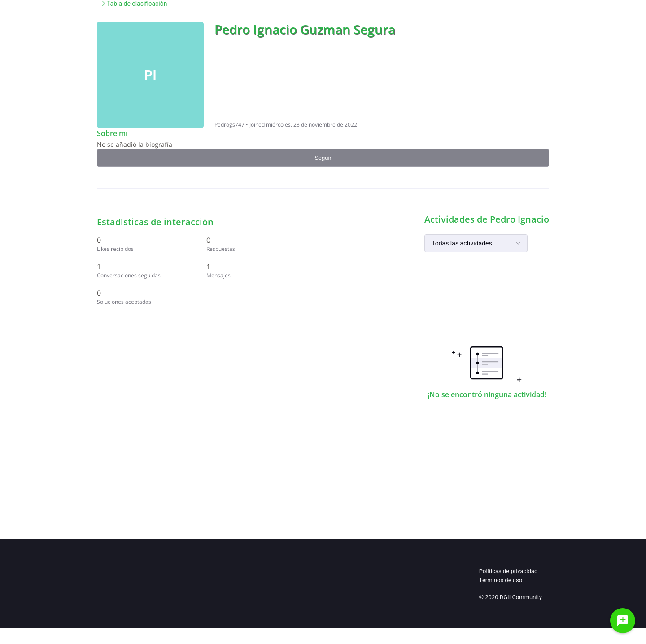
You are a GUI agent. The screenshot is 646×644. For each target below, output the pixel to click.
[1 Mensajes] (521, 314)
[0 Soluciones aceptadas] (464, 348)
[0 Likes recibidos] (464, 284)
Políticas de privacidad (508, 587)
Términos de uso (501, 596)
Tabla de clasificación (227, 70)
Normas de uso (362, 22)
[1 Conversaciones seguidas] (464, 314)
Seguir (524, 97)
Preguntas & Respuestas (443, 22)
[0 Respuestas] (521, 284)
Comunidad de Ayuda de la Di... (140, 70)
